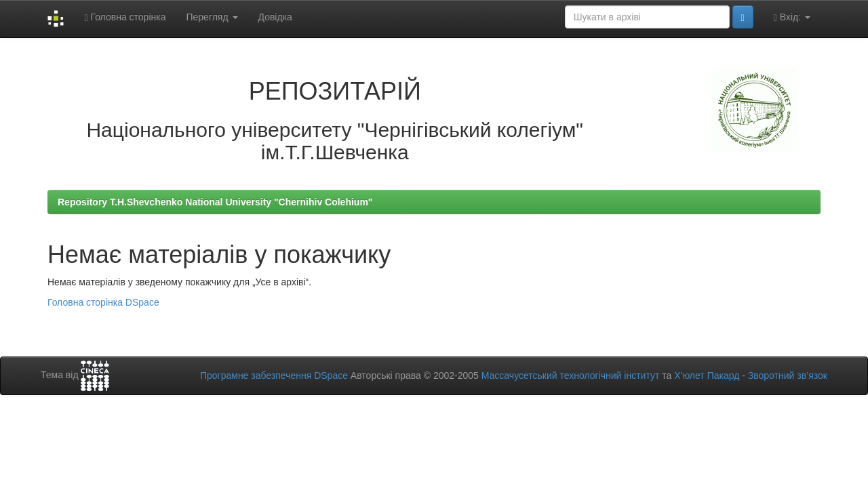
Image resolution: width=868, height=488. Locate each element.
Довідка (275, 17)
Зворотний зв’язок (788, 375)
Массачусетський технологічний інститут (571, 375)
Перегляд (212, 17)
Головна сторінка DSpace (103, 302)
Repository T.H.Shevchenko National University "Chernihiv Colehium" (215, 202)
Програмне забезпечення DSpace (274, 375)
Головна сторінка (125, 17)
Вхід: (792, 17)
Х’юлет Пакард (707, 375)
